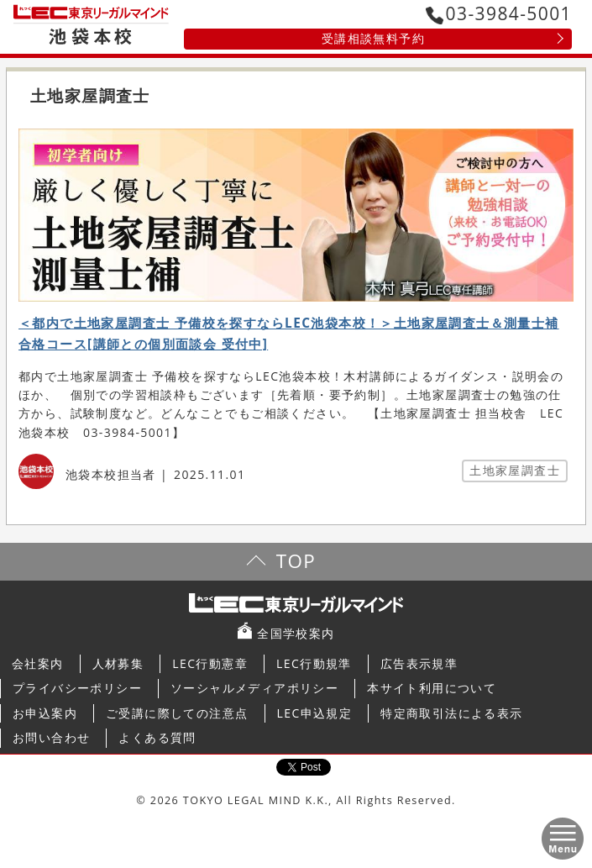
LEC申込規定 (315, 713)
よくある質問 (157, 737)
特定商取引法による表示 (451, 713)
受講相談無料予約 (373, 38)
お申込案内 (45, 713)
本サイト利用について (432, 688)
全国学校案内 (296, 633)
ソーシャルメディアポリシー (254, 688)
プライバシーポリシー (77, 688)
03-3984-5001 (499, 13)
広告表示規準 (419, 663)
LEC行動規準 (314, 663)
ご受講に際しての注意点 (177, 713)
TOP (296, 561)
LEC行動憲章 (210, 663)
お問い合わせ (51, 737)
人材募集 (118, 663)
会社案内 (38, 663)
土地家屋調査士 (515, 470)
